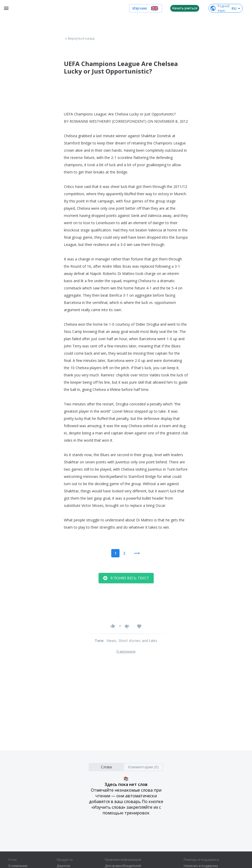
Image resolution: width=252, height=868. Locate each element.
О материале (126, 652)
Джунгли (63, 866)
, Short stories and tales (137, 641)
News (112, 641)
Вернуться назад (79, 39)
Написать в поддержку (201, 866)
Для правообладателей (123, 866)
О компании (18, 866)
